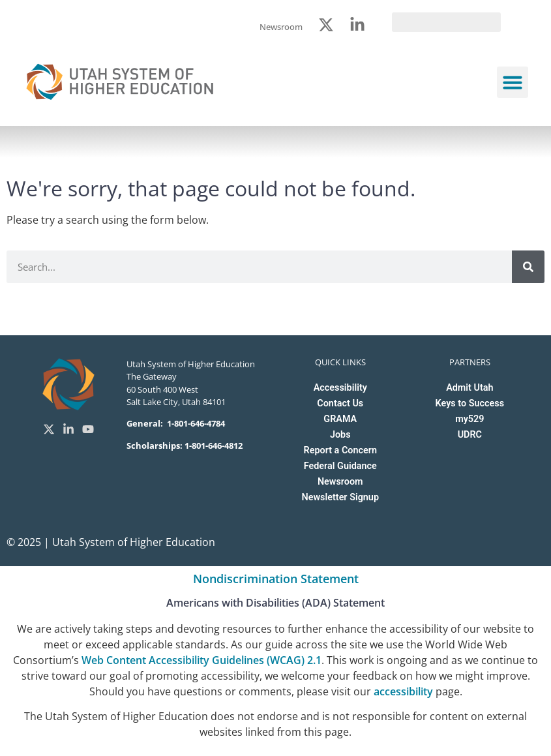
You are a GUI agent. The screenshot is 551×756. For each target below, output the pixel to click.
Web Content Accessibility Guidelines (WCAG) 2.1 (201, 660)
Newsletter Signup (340, 497)
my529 (469, 419)
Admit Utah (469, 388)
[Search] (528, 267)
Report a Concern (340, 450)
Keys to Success (470, 403)
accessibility (403, 691)
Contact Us (340, 403)
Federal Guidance (340, 466)
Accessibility (340, 388)
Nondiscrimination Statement (276, 579)
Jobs (340, 435)
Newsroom (340, 482)
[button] (513, 82)
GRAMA (340, 419)
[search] (446, 22)
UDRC (470, 435)
